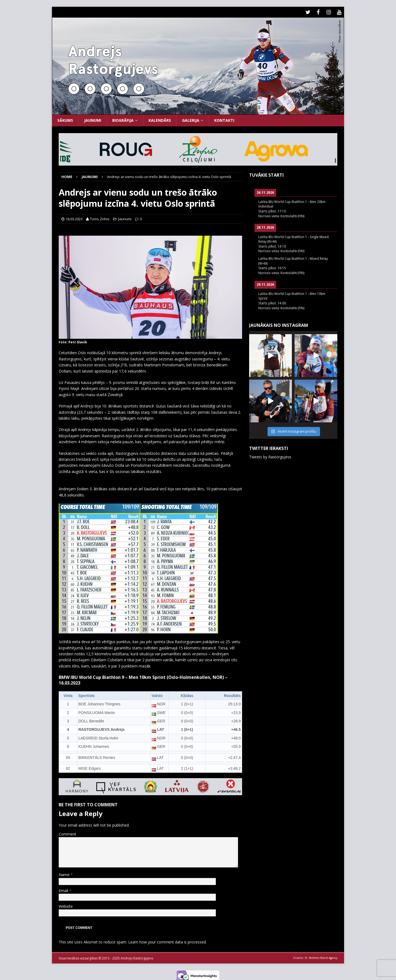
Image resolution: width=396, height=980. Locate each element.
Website (66, 905)
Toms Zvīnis (100, 218)
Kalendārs (160, 119)
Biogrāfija (123, 119)
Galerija (191, 119)
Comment (67, 833)
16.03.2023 (74, 218)
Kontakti (224, 119)
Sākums (65, 119)
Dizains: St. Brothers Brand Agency (315, 956)
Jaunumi (93, 119)
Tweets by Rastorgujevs (270, 456)
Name (65, 874)
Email (64, 889)
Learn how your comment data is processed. (167, 941)
